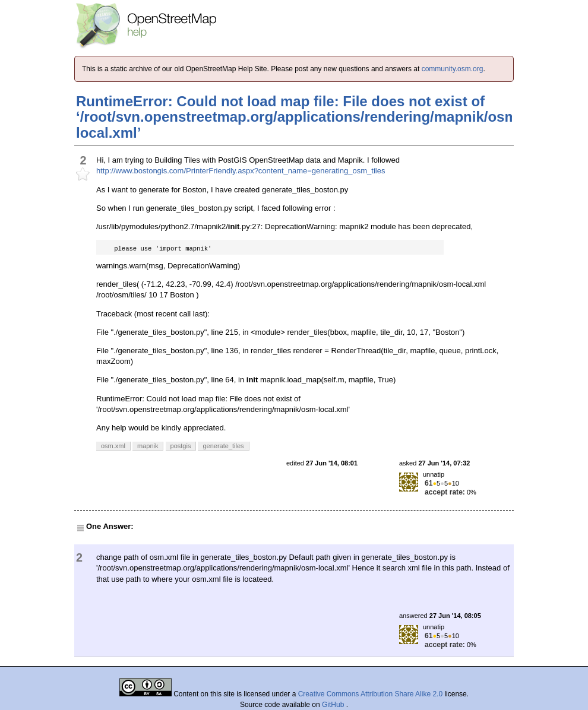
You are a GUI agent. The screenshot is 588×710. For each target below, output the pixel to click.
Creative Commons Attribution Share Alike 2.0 (370, 694)
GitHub (334, 705)
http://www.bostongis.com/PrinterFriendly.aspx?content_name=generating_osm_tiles (241, 171)
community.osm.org (453, 69)
